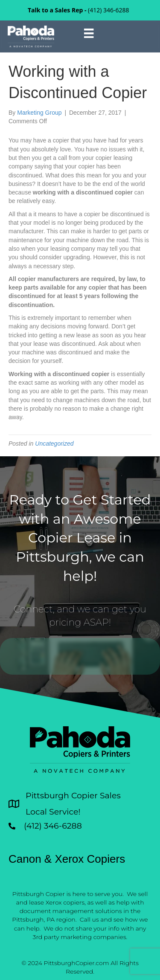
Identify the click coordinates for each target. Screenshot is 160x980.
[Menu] (89, 33)
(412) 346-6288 (108, 10)
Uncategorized (54, 444)
